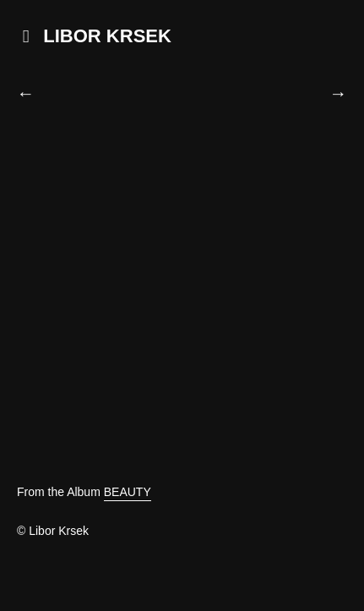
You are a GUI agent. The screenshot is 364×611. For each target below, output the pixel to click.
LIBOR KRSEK (107, 36)
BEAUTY (128, 492)
